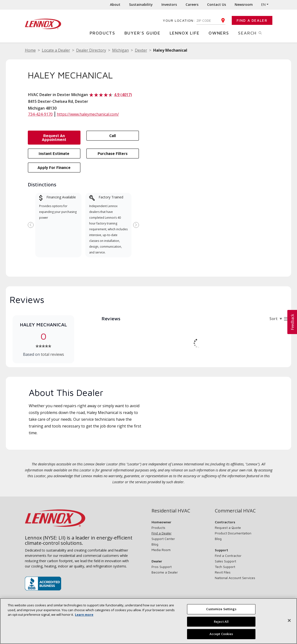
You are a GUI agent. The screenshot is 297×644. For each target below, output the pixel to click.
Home (30, 50)
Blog (155, 544)
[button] (292, 322)
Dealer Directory (91, 50)
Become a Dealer (165, 572)
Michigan (120, 50)
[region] (148, 621)
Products (104, 33)
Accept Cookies (221, 634)
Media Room (161, 550)
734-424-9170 (40, 114)
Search (255, 33)
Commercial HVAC (235, 511)
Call (112, 136)
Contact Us (217, 4)
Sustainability (141, 4)
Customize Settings (221, 609)
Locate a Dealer (56, 50)
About (115, 4)
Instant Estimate (54, 154)
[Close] (289, 621)
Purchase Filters (113, 154)
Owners (220, 33)
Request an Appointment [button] (54, 138)
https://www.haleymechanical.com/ (88, 114)
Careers (192, 4)
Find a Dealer (252, 20)
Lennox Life (186, 33)
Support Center (163, 539)
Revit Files (223, 572)
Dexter (141, 50)
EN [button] (263, 4)
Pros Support (162, 567)
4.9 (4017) (123, 95)
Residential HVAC (171, 511)
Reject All (221, 622)
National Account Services (235, 578)
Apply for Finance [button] (54, 168)
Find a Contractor (228, 556)
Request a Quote (228, 528)
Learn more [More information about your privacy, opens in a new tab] (84, 615)
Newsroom (244, 4)
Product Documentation (233, 533)
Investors (169, 4)
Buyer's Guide (144, 33)
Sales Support (225, 561)
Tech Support (225, 567)
